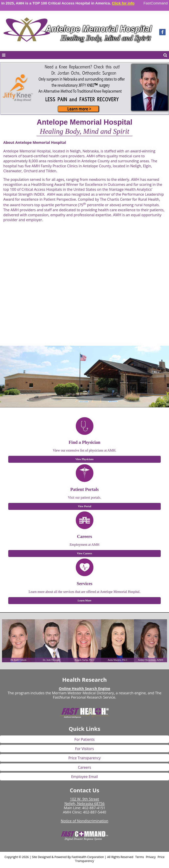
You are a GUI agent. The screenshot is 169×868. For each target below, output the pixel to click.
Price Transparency (84, 758)
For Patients (84, 739)
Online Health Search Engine (84, 688)
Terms (140, 857)
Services (85, 584)
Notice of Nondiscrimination (84, 821)
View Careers (84, 553)
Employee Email (84, 776)
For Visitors (85, 749)
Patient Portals (84, 489)
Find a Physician (84, 442)
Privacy (151, 857)
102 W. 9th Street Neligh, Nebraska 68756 (84, 801)
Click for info (123, 3)
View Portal (85, 506)
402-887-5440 (95, 812)
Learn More (85, 601)
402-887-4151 (94, 808)
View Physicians (84, 459)
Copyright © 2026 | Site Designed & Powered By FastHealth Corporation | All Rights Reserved (69, 857)
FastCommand (156, 3)
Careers (84, 536)
